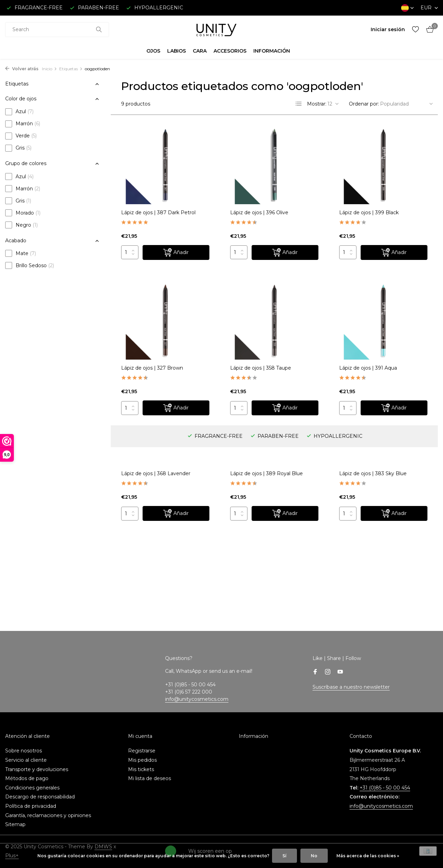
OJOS (153, 51)
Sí (284, 856)
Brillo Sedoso (30, 265)
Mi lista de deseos (150, 778)
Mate (21, 253)
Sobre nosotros (24, 751)
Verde (21, 136)
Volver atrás (22, 69)
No (314, 856)
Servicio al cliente (26, 760)
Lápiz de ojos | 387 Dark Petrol (158, 213)
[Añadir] (176, 252)
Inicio (49, 69)
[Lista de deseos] (415, 30)
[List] (299, 104)
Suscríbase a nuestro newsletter (351, 687)
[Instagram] (328, 672)
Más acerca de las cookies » (368, 856)
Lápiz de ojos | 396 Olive (259, 213)
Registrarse (142, 751)
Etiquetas (71, 69)
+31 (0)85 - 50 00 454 (385, 788)
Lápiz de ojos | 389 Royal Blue (266, 473)
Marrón (23, 124)
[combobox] (57, 30)
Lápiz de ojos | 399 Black (369, 213)
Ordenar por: (364, 104)
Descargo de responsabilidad (40, 797)
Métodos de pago (27, 778)
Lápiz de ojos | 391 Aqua (368, 368)
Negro (21, 225)
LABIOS (177, 51)
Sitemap (15, 824)
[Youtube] (340, 672)
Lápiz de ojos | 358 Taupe (261, 368)
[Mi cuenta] (388, 29)
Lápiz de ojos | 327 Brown (152, 368)
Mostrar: (317, 104)
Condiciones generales (32, 788)
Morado (23, 213)
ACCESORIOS (230, 51)
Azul (19, 112)
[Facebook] (315, 672)
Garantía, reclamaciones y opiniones (48, 815)
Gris (18, 148)
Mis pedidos (142, 760)
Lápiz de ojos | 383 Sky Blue (373, 473)
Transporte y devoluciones (37, 769)
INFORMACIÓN (272, 51)
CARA (200, 51)
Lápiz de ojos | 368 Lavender (156, 473)
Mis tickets (141, 769)
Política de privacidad (31, 806)
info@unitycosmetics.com (197, 699)
